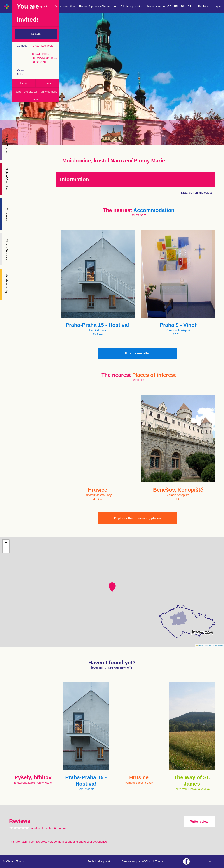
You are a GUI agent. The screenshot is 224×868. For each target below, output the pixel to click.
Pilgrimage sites (40, 6)
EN (176, 6)
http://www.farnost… (44, 58)
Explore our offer (137, 353)
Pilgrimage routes (132, 6)
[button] (112, 587)
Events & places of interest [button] (98, 6)
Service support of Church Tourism (143, 861)
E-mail (24, 83)
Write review (199, 822)
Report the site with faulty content (36, 92)
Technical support (99, 861)
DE (189, 6)
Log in (217, 6)
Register (203, 6)
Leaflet (200, 645)
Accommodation (64, 6)
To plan (36, 34)
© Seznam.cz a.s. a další (214, 645)
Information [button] (156, 6)
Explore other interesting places (137, 518)
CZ (169, 6)
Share (47, 83)
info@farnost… (41, 54)
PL (183, 6)
